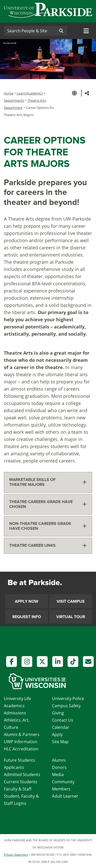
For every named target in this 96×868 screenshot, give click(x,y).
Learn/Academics (30, 93)
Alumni (59, 760)
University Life (17, 699)
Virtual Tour (71, 617)
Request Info (27, 617)
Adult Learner (65, 796)
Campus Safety (66, 706)
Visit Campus (71, 601)
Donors (59, 767)
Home (9, 93)
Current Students (21, 782)
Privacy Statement (16, 855)
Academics (14, 706)
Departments (14, 100)
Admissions (15, 713)
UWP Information (21, 742)
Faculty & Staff (18, 789)
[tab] (48, 482)
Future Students (19, 760)
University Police (68, 699)
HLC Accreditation (21, 749)
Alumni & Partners (22, 734)
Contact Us (63, 720)
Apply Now (27, 601)
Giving (58, 713)
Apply (57, 734)
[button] (75, 93)
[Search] (29, 31)
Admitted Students (22, 775)
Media (58, 775)
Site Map (60, 742)
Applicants (14, 767)
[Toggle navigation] (86, 31)
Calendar (61, 727)
